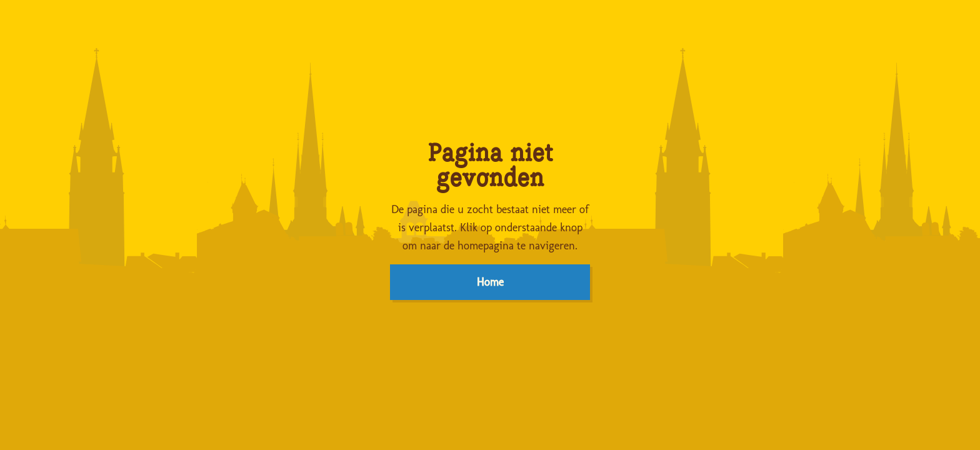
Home (490, 282)
